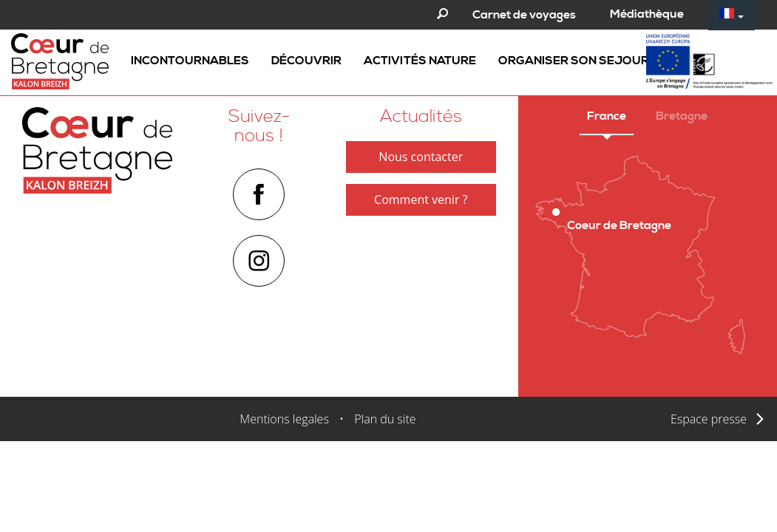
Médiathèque (647, 14)
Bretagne (682, 116)
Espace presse (709, 419)
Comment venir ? (421, 199)
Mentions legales (284, 419)
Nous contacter (421, 157)
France (607, 116)
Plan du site (385, 419)
